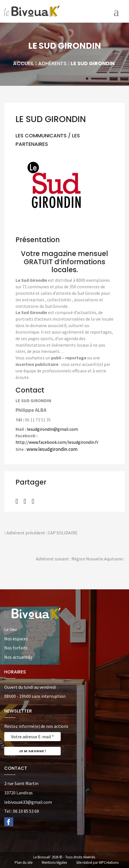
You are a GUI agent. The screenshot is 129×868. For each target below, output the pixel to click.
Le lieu (10, 629)
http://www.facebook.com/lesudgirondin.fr (57, 442)
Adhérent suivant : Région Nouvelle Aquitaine (80, 559)
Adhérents (52, 63)
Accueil (23, 63)
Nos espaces (16, 639)
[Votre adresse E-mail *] (32, 737)
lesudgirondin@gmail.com (52, 429)
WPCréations (109, 862)
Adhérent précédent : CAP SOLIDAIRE (41, 533)
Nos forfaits (16, 648)
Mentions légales (54, 862)
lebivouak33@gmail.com (28, 802)
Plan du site (24, 862)
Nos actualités (18, 657)
